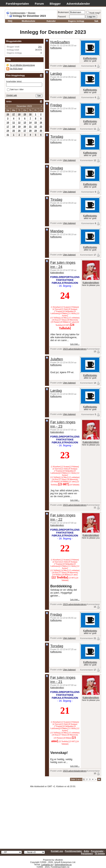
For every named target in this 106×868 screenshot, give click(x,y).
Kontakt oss (57, 851)
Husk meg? (93, 13)
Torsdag (57, 137)
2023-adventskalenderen (75, 349)
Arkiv (86, 851)
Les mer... (75, 344)
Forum (39, 4)
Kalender (51, 21)
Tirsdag (56, 200)
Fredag (56, 105)
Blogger (55, 4)
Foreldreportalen (17, 4)
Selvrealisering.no (63, 865)
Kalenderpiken (57, 272)
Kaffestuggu (56, 48)
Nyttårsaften (60, 42)
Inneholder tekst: (14, 81)
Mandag (57, 231)
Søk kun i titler (15, 90)
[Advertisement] (53, 820)
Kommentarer (88, 66)
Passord (62, 17)
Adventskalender (78, 4)
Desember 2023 (24, 106)
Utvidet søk (12, 95)
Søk (96, 21)
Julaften (57, 359)
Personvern (87, 853)
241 (40, 47)
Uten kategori (69, 66)
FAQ (10, 21)
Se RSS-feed (16, 69)
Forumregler (97, 851)
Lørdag (56, 74)
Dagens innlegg (76, 21)
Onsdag (57, 168)
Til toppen (100, 853)
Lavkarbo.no (47, 865)
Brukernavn (63, 12)
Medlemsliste (28, 21)
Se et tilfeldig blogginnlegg (22, 65)
